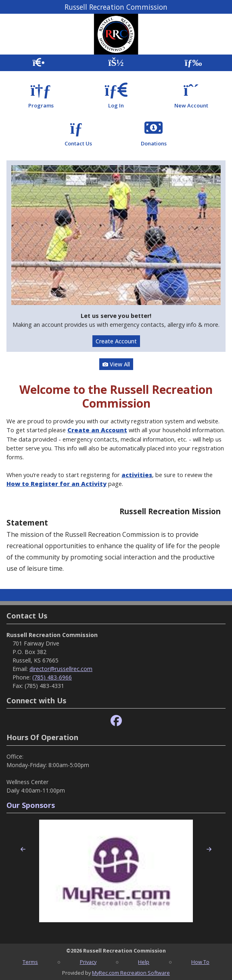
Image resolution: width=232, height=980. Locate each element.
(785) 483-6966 (52, 677)
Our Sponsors (31, 805)
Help (144, 962)
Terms (30, 962)
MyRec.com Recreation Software (131, 973)
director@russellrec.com (61, 669)
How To (200, 962)
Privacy (88, 962)
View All (116, 364)
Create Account (116, 341)
